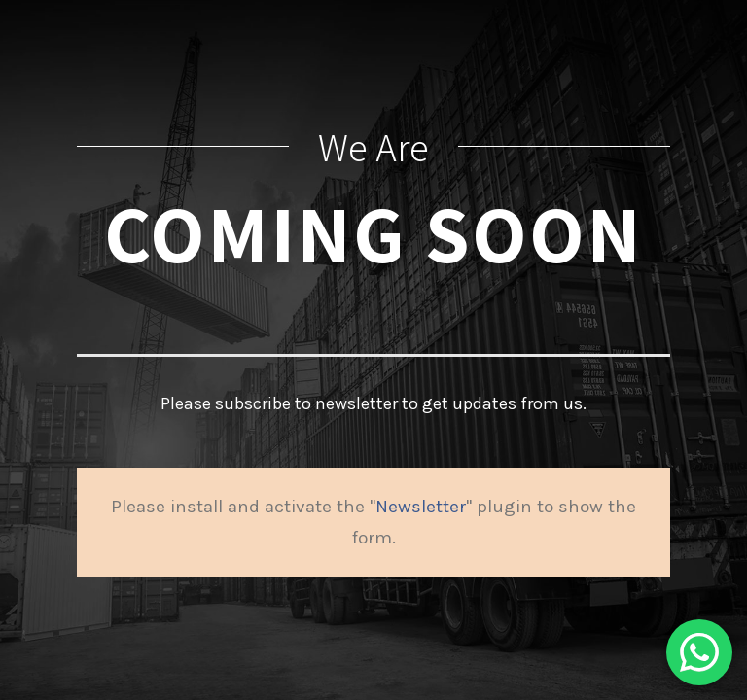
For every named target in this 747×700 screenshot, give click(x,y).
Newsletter (421, 507)
